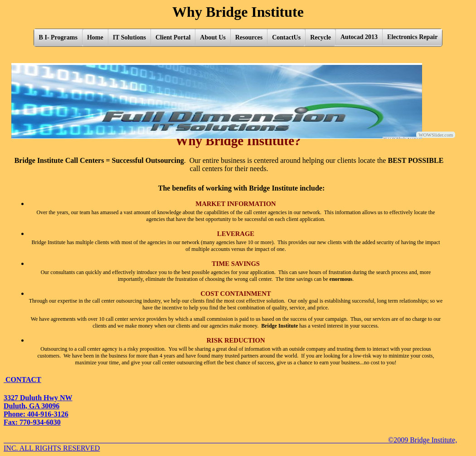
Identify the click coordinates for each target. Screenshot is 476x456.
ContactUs (286, 37)
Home (95, 37)
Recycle (321, 37)
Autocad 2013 (359, 37)
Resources (249, 37)
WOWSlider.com (436, 135)
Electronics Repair (412, 37)
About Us (213, 37)
